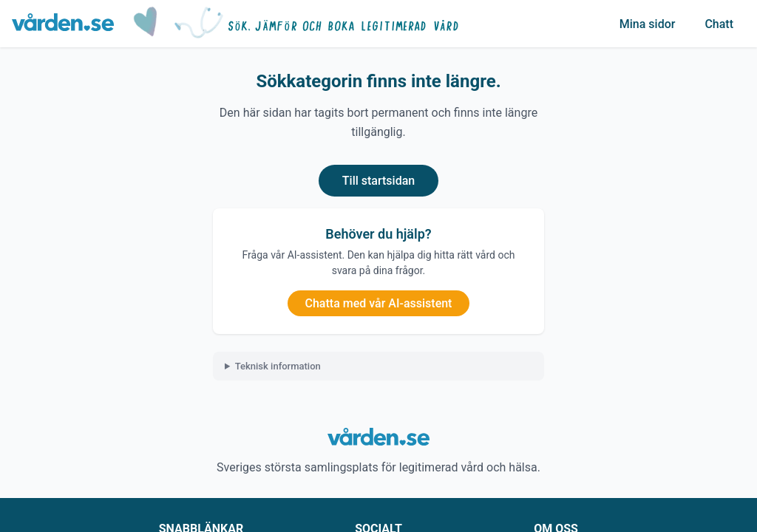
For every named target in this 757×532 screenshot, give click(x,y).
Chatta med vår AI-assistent (379, 303)
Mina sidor (648, 24)
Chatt (719, 24)
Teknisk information (278, 366)
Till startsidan (378, 181)
